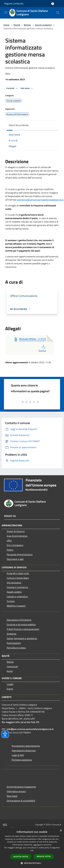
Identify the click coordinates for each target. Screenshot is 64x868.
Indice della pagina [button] (19, 125)
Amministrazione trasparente (21, 787)
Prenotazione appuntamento (26, 746)
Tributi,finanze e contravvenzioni (23, 629)
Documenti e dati (15, 559)
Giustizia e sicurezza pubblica (21, 624)
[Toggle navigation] (6, 12)
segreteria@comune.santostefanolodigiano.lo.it (40, 200)
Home (6, 25)
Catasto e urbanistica (17, 596)
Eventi (10, 689)
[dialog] (32, 848)
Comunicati (12, 666)
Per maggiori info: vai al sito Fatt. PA (20, 722)
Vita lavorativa (14, 583)
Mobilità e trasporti (16, 606)
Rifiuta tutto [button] (44, 856)
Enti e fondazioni (15, 545)
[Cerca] (58, 13)
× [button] (61, 831)
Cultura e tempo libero (18, 578)
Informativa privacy (16, 791)
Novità (17, 25)
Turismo (11, 601)
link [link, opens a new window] (32, 851)
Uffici (9, 541)
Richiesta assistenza (22, 760)
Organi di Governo (16, 531)
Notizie (27, 25)
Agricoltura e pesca (16, 648)
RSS (5, 825)
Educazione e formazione (19, 620)
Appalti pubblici (14, 592)
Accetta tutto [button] (21, 857)
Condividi (12, 88)
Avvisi (10, 671)
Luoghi (10, 684)
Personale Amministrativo (20, 554)
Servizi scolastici (43, 25)
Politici (10, 550)
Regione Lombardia (14, 3)
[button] (32, 863)
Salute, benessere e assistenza (22, 638)
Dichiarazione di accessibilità (21, 801)
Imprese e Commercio (17, 587)
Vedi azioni (27, 88)
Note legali (12, 796)
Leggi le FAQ (18, 755)
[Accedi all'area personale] (53, 4)
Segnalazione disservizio (24, 750)
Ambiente (12, 634)
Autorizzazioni (14, 643)
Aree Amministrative (17, 536)
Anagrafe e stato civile (18, 573)
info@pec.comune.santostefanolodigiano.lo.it (30, 729)
